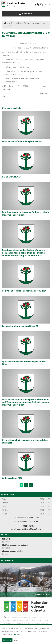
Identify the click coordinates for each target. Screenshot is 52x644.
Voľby (11, 23)
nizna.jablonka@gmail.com (29, 529)
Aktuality (6, 535)
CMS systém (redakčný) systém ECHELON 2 (17, 620)
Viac (16, 640)
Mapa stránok (36, 620)
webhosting (7, 623)
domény (24, 623)
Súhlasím (7, 640)
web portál (45, 620)
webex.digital (17, 623)
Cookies (17, 635)
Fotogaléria (7, 560)
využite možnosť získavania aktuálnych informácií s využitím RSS (26, 617)
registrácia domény (34, 623)
